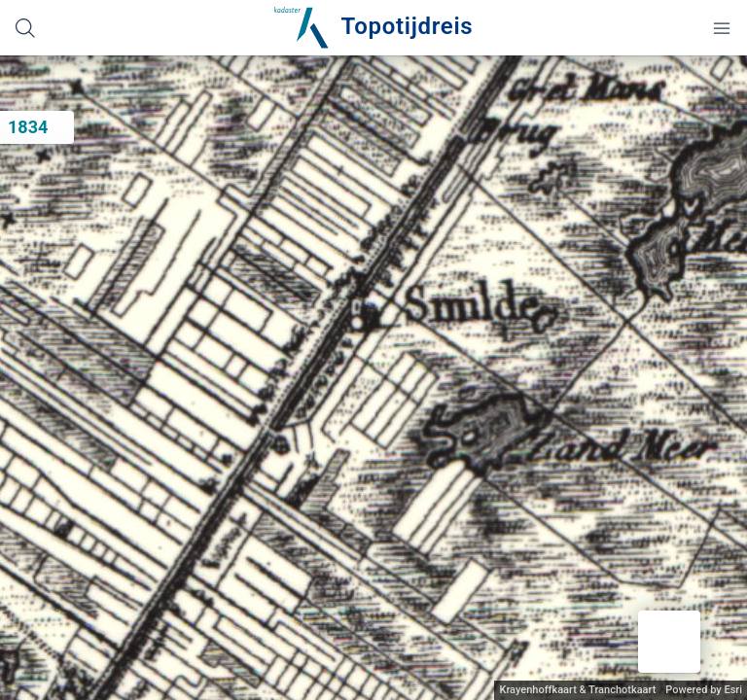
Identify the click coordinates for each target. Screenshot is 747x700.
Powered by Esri (704, 690)
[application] (373, 378)
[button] (669, 642)
